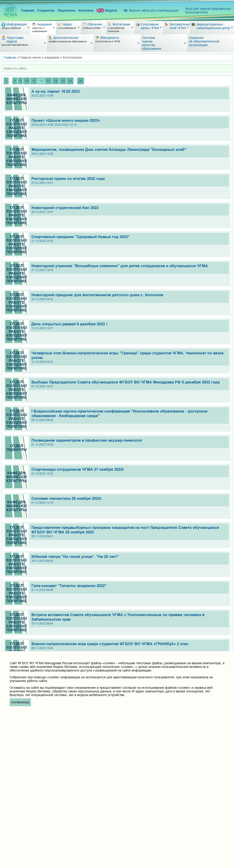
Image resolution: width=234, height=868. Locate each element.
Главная (28, 10)
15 (63, 81)
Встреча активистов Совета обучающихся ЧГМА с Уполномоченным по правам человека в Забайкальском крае (129, 619)
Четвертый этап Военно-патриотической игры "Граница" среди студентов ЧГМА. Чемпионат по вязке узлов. (129, 357)
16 (70, 81)
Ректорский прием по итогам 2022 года (129, 180)
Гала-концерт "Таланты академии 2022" (129, 588)
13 (48, 81)
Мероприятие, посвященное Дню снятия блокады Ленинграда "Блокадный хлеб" (129, 151)
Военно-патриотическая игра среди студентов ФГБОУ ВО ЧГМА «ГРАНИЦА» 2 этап (129, 646)
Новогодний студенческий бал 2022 (129, 210)
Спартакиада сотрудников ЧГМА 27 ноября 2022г (129, 471)
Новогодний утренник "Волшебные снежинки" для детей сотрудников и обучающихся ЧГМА (129, 268)
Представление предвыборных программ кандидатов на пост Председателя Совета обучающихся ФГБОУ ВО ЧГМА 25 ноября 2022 (129, 532)
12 (41, 81)
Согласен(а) (20, 702)
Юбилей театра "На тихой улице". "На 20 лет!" (129, 558)
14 (56, 81)
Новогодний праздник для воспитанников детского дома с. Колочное (129, 297)
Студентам (46, 10)
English (107, 11)
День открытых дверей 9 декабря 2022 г (129, 326)
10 (27, 81)
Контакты (86, 10)
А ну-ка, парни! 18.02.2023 (129, 93)
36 (81, 81)
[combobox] (117, 68)
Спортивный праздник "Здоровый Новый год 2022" (129, 239)
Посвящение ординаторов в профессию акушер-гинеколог (129, 442)
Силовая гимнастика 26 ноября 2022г (129, 500)
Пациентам (66, 10)
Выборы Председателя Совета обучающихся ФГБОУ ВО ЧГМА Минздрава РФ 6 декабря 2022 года (129, 384)
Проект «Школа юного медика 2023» (129, 122)
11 (34, 81)
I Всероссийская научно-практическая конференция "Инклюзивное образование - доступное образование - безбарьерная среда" (129, 415)
